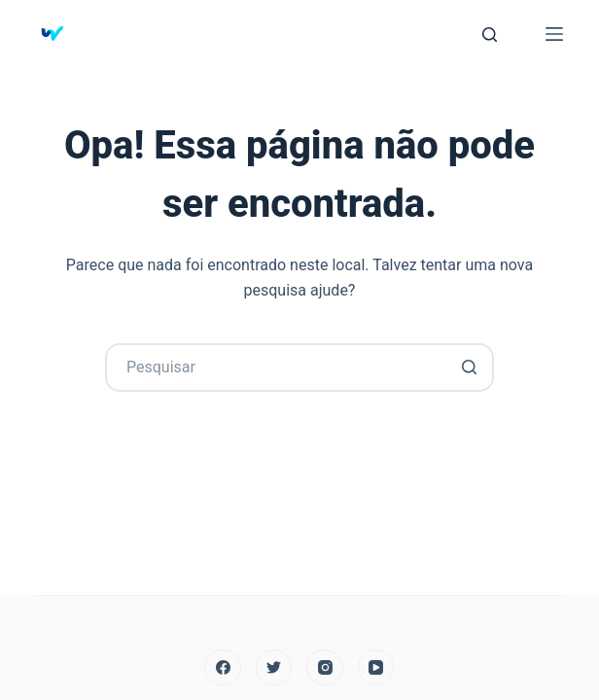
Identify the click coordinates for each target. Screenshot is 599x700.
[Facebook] (223, 668)
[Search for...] (299, 367)
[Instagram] (325, 668)
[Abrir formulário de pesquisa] (490, 35)
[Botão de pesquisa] (470, 367)
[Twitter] (274, 668)
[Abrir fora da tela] (554, 34)
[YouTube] (376, 668)
